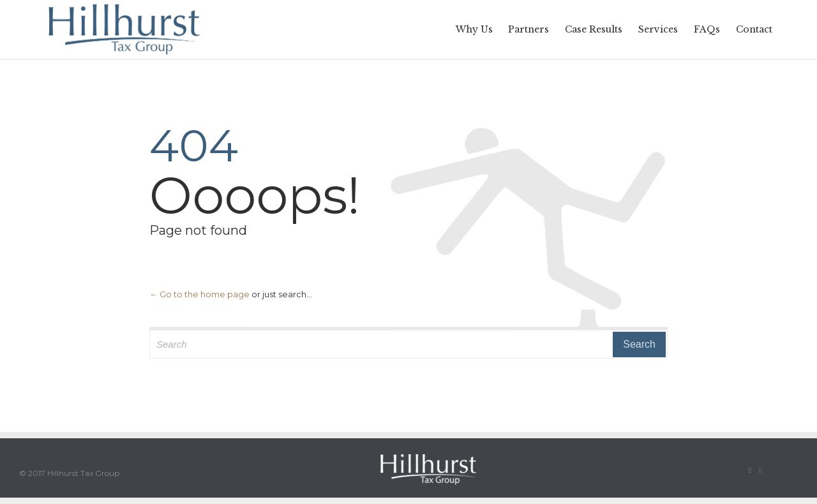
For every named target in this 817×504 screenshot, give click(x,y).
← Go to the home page (199, 294)
